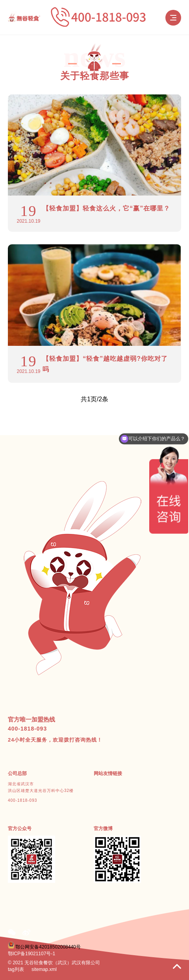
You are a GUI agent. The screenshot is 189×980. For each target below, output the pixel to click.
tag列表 (16, 969)
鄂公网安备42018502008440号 (48, 947)
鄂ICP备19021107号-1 (31, 954)
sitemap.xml (44, 969)
